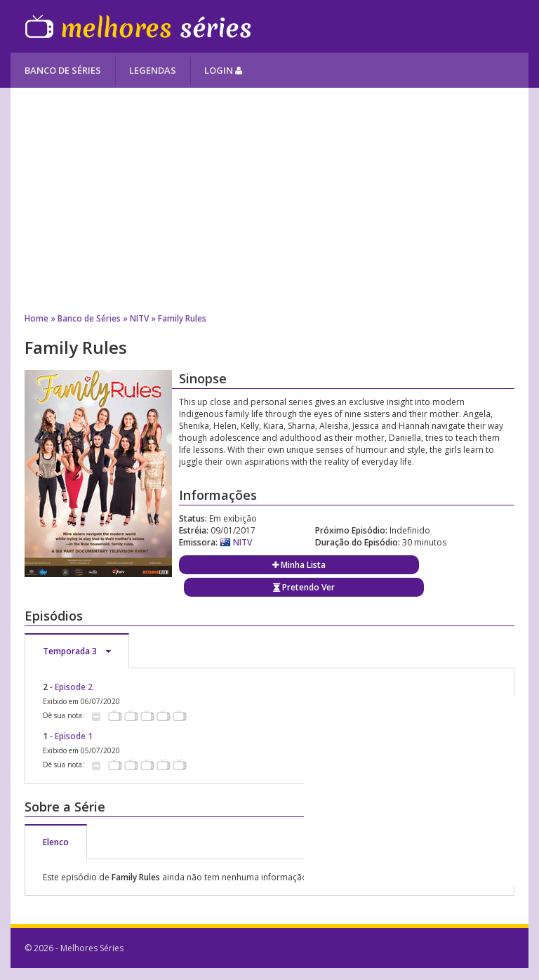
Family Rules (182, 318)
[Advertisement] (269, 200)
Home (36, 318)
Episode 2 (74, 687)
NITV (139, 318)
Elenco (56, 842)
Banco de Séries (63, 70)
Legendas (153, 70)
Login (223, 70)
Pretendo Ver (304, 587)
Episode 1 (74, 736)
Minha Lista (299, 565)
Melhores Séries (138, 26)
